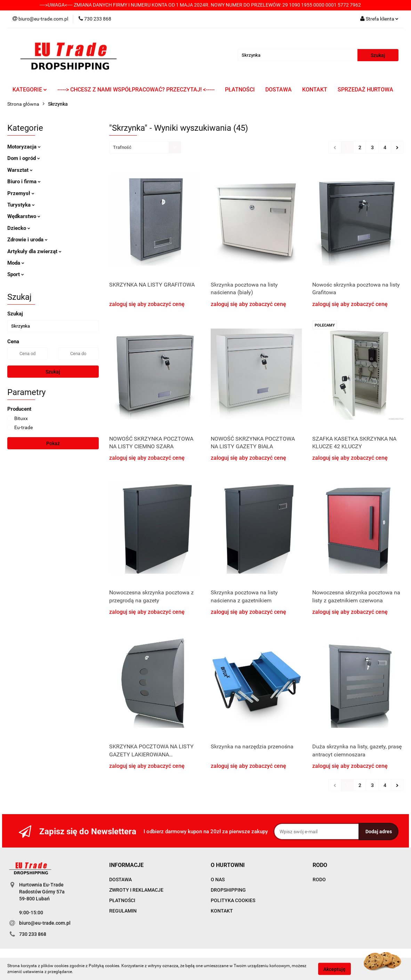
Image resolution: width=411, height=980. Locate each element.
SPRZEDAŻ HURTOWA (365, 90)
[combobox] (145, 147)
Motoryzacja (24, 147)
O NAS (218, 879)
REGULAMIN (123, 911)
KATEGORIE (30, 90)
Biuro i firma (24, 182)
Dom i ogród (24, 158)
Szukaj (53, 372)
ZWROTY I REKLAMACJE (136, 890)
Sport (16, 274)
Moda (16, 263)
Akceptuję (335, 969)
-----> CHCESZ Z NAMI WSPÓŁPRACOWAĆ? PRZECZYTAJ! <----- (136, 90)
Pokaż (53, 443)
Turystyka (21, 205)
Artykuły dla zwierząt (34, 251)
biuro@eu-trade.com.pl (45, 923)
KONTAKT (315, 90)
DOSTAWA (279, 90)
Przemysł (21, 193)
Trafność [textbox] (122, 147)
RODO (319, 879)
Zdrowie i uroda (27, 240)
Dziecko (19, 228)
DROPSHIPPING (228, 890)
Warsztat (20, 170)
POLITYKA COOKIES (233, 900)
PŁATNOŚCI (240, 90)
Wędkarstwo (24, 216)
